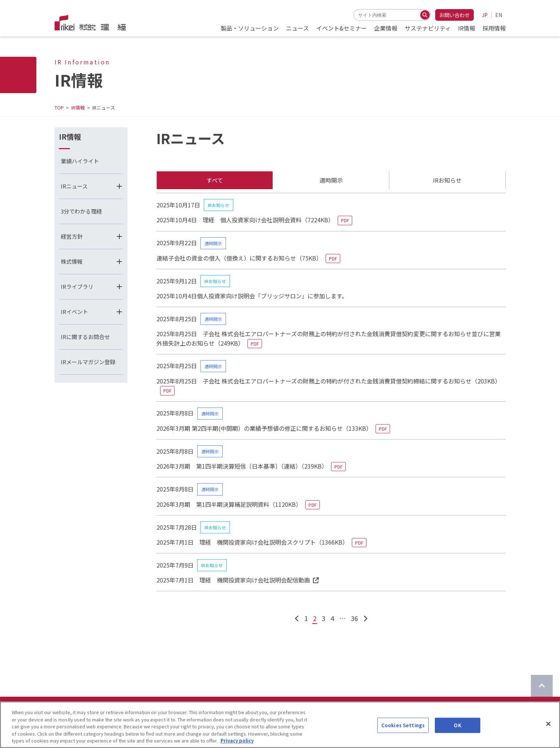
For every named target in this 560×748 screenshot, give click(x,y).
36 (354, 618)
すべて (215, 180)
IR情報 (78, 108)
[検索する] (425, 15)
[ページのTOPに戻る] (542, 686)
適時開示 (331, 180)
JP (485, 15)
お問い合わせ (454, 15)
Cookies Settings (403, 733)
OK (457, 733)
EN (499, 15)
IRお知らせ (447, 180)
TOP (59, 108)
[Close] (548, 732)
